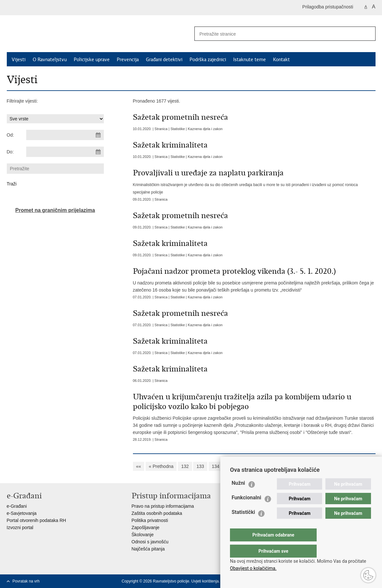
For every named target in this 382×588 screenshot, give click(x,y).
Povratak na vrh (26, 581)
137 (261, 466)
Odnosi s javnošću (150, 542)
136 (246, 466)
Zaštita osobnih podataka (157, 513)
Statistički (243, 525)
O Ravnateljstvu (50, 60)
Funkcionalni (246, 510)
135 (231, 466)
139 (292, 466)
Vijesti (19, 60)
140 (307, 466)
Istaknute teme (250, 60)
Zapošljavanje (146, 527)
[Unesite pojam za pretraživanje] (276, 34)
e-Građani (17, 506)
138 (277, 466)
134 (216, 466)
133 (200, 466)
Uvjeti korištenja (205, 581)
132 (185, 466)
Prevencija (128, 60)
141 (322, 466)
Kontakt (281, 60)
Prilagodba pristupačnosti (328, 7)
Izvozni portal (20, 527)
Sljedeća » (345, 466)
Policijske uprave (92, 60)
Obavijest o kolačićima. (253, 568)
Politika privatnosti (150, 520)
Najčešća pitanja (148, 549)
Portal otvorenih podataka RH (37, 520)
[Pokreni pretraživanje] (368, 34)
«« (139, 466)
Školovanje (143, 535)
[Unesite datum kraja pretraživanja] (65, 152)
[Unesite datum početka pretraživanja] (65, 135)
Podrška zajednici (208, 60)
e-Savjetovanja (22, 513)
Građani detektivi (164, 60)
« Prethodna (161, 466)
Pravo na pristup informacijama (163, 506)
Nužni (238, 496)
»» (366, 466)
